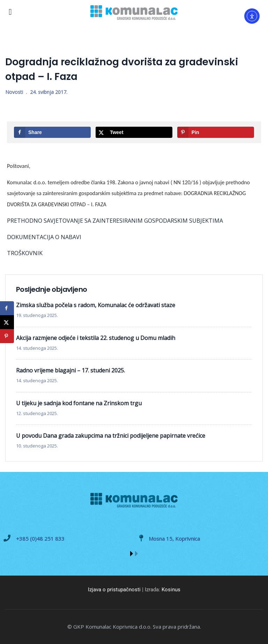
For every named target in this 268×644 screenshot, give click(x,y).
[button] (132, 554)
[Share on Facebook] (52, 132)
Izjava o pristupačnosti (114, 590)
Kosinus (171, 590)
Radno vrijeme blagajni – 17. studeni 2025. (70, 370)
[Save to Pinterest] (216, 132)
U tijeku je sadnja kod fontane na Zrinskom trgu (79, 403)
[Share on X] (134, 132)
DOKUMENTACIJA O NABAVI (44, 237)
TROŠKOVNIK (25, 253)
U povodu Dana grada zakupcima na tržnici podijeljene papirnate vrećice (111, 436)
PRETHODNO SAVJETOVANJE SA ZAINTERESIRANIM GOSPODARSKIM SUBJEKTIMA (115, 221)
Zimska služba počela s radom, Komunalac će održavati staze (96, 305)
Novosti (14, 92)
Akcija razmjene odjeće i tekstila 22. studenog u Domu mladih (96, 338)
